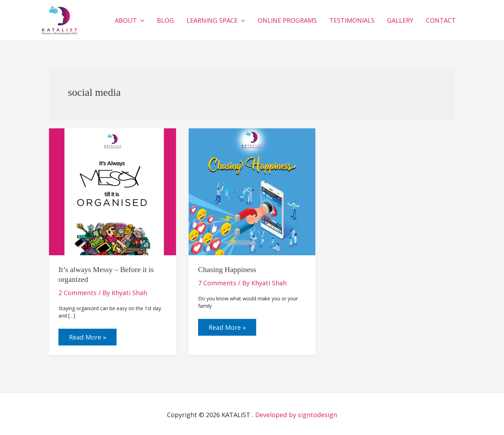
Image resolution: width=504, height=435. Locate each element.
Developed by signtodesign (296, 415)
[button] (141, 20)
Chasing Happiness (227, 270)
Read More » (87, 335)
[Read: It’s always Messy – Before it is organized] (113, 191)
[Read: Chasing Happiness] (252, 191)
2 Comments (78, 293)
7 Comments (217, 283)
